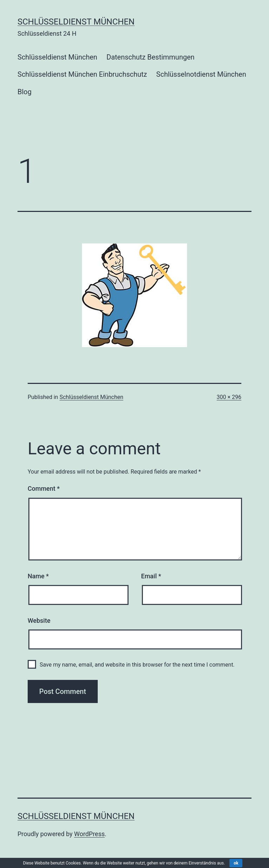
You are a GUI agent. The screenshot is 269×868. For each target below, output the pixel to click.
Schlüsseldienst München (76, 22)
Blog (25, 92)
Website (39, 621)
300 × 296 (229, 397)
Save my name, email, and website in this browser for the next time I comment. (137, 665)
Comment (44, 488)
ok (236, 863)
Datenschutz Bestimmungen (150, 57)
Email (151, 576)
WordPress (89, 834)
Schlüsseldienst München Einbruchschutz (82, 74)
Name (38, 576)
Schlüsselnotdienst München (201, 74)
